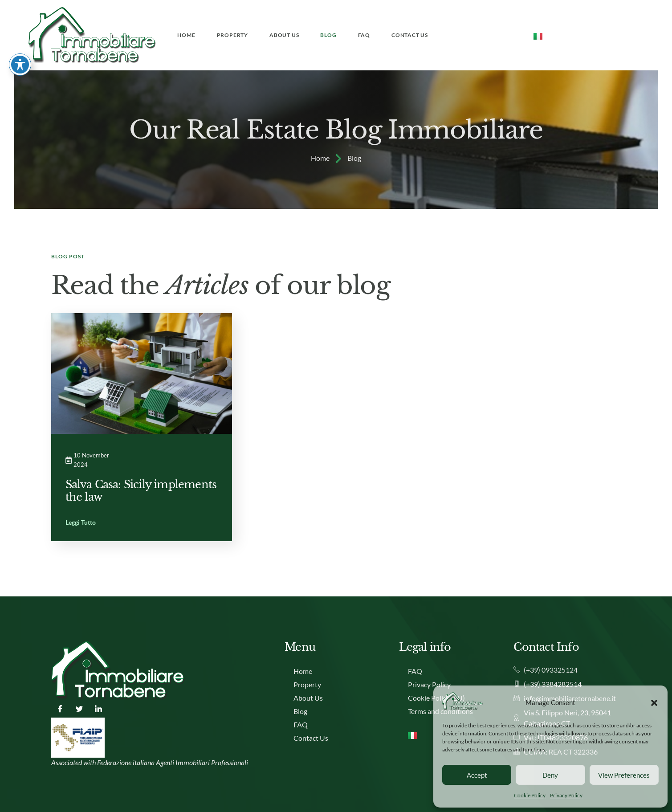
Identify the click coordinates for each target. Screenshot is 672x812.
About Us (284, 35)
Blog (328, 35)
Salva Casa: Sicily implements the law (141, 491)
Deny (550, 775)
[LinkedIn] (98, 709)
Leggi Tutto (81, 522)
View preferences (624, 775)
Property (232, 35)
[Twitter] (79, 709)
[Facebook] (60, 709)
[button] (654, 702)
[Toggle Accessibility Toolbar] (20, 24)
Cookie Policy (530, 795)
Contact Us (410, 35)
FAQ (364, 35)
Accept (477, 775)
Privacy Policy (566, 795)
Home (186, 35)
